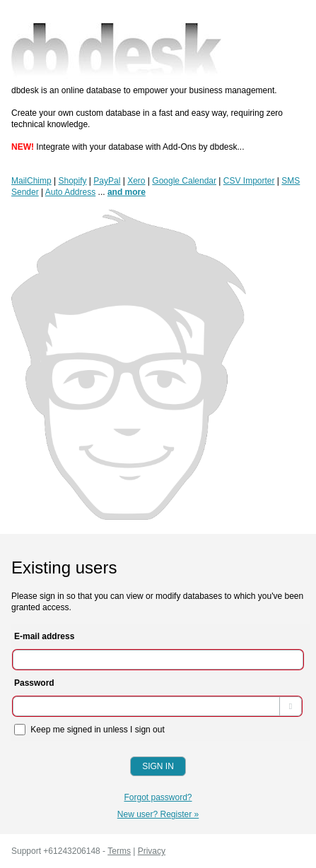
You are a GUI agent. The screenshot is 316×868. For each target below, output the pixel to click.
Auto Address (70, 192)
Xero (136, 181)
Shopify (72, 181)
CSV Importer (249, 181)
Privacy (152, 851)
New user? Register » (158, 814)
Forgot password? (158, 797)
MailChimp (31, 181)
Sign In (158, 766)
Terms (119, 851)
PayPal (107, 181)
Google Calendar (184, 181)
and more (127, 192)
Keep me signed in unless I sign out (89, 730)
